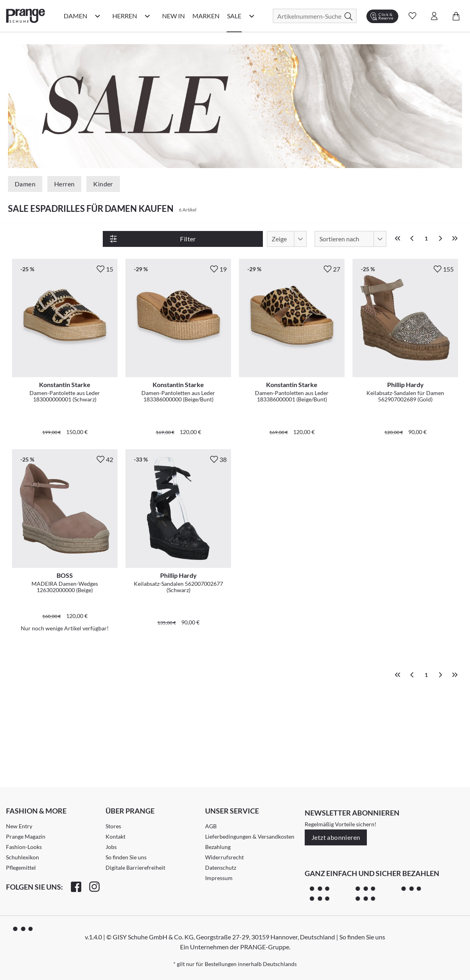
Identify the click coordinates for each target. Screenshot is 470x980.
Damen (25, 184)
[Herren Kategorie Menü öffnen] (147, 16)
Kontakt (116, 804)
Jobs (111, 814)
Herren (64, 184)
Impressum (219, 845)
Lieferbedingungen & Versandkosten (250, 804)
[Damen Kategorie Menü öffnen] (98, 16)
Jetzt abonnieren (336, 805)
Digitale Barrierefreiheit (135, 835)
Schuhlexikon (23, 824)
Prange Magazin (26, 804)
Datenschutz (221, 835)
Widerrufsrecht (224, 824)
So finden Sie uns (126, 824)
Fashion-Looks (24, 814)
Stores (113, 793)
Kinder (103, 184)
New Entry (19, 793)
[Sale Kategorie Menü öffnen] (252, 16)
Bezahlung (218, 814)
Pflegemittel (21, 835)
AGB (211, 793)
